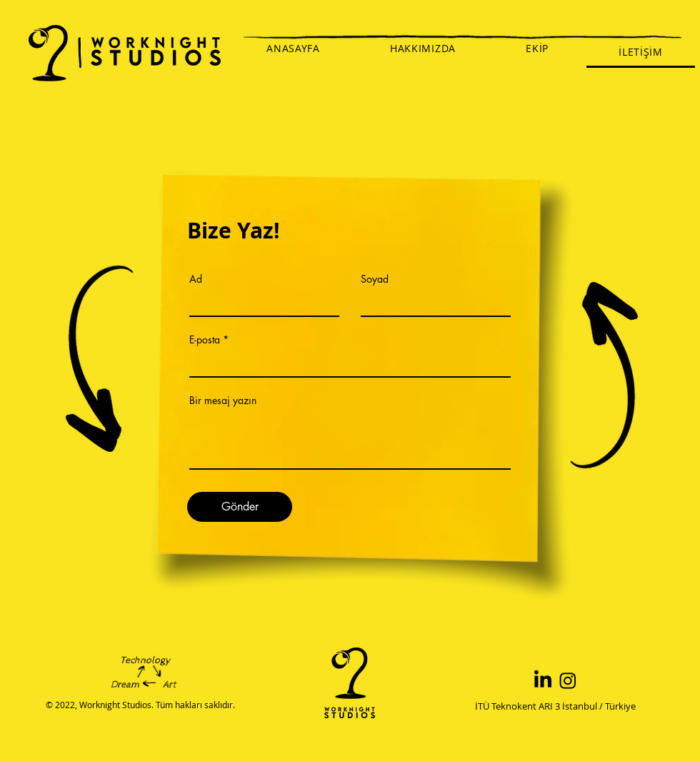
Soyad (375, 279)
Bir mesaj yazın (223, 400)
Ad (196, 279)
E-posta (205, 340)
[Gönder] (240, 507)
